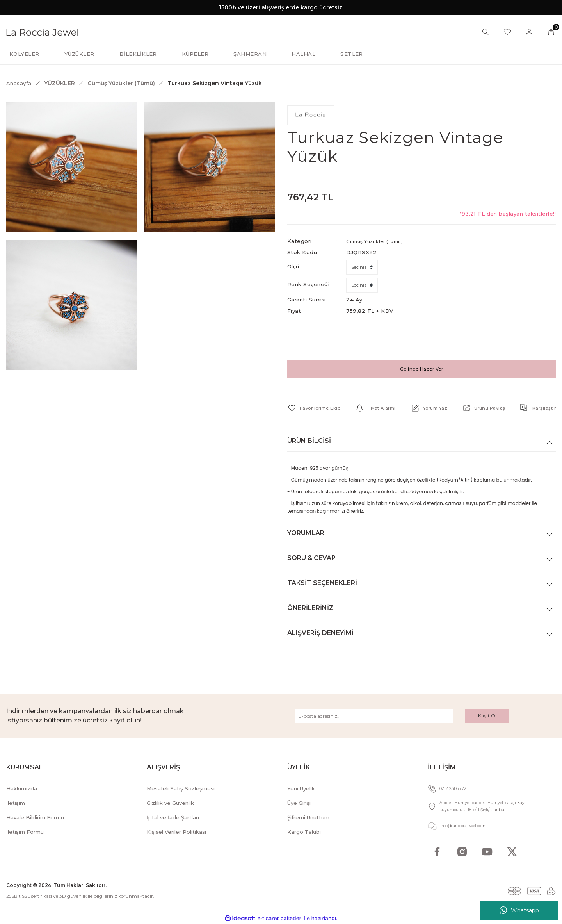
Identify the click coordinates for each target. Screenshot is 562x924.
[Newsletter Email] (374, 716)
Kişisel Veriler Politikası (176, 832)
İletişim (16, 803)
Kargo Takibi (304, 832)
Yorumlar (306, 533)
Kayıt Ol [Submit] (487, 716)
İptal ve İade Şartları (173, 817)
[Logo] (42, 31)
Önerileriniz (310, 608)
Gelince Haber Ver (421, 369)
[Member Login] (529, 32)
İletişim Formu (25, 832)
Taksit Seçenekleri (322, 583)
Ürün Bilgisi (309, 441)
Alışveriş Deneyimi (320, 633)
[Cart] (551, 32)
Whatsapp (519, 910)
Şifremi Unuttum (308, 817)
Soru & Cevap (311, 558)
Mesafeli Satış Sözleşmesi (181, 788)
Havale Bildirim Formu (35, 817)
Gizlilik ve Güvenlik (170, 803)
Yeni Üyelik (301, 788)
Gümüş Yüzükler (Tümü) (379, 241)
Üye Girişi (299, 803)
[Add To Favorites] (318, 408)
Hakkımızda (22, 788)
